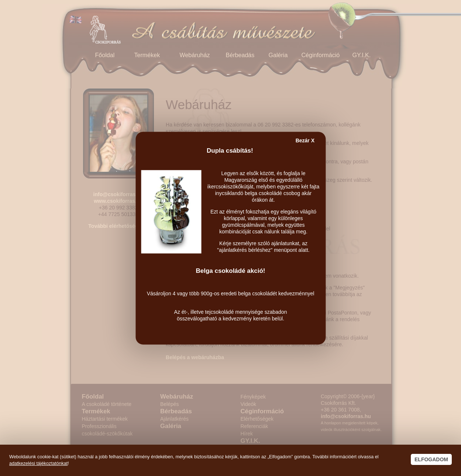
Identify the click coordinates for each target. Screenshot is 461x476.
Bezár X (305, 140)
